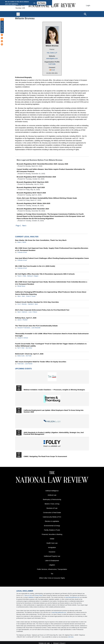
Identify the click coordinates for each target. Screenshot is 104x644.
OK (34, 3)
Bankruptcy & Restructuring (52, 499)
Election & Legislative (52, 521)
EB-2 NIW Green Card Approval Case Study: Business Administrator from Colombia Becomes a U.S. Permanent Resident (51, 283)
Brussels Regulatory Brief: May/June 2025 (33, 182)
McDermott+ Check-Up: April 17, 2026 (29, 354)
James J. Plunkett (22, 320)
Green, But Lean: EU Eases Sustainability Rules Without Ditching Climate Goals (47, 198)
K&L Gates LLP (52, 53)
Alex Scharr (29, 348)
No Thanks (42, 3)
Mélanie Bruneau (52, 46)
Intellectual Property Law (52, 556)
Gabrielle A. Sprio (33, 304)
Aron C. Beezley (22, 304)
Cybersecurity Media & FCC (52, 517)
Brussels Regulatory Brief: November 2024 (33, 209)
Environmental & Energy (52, 526)
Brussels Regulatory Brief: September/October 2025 (36, 177)
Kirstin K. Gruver (31, 296)
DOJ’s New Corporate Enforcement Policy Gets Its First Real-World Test (42, 310)
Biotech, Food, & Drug (52, 504)
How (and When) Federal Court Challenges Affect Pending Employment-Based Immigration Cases (52, 258)
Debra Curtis (21, 356)
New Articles (2, 27)
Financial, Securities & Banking (52, 534)
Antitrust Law (52, 495)
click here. (71, 637)
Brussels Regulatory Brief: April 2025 (31, 187)
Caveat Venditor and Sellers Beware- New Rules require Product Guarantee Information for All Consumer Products (51, 170)
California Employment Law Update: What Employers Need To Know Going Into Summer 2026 (54, 411)
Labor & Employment (52, 561)
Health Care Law (52, 543)
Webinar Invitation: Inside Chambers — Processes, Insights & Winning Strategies (54, 390)
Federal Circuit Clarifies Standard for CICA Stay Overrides (37, 302)
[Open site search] (85, 14)
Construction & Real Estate (52, 513)
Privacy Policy (39, 595)
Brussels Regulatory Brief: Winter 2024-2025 (34, 203)
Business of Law (52, 508)
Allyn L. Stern (21, 296)
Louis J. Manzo (33, 312)
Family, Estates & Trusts (52, 530)
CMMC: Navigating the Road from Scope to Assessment (45, 456)
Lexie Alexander (36, 328)
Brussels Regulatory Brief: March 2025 (31, 193)
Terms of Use (28, 595)
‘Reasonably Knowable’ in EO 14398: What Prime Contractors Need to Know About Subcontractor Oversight (52, 335)
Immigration (52, 547)
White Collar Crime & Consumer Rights (52, 578)
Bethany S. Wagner (33, 276)
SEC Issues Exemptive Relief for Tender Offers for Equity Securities (41, 362)
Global (52, 539)
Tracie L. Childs (22, 276)
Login (88, 5)
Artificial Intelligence (52, 491)
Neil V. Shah (21, 348)
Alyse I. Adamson (22, 312)
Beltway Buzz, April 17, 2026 (26, 318)
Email (53, 70)
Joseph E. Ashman (23, 338)
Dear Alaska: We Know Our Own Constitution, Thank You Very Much (41, 240)
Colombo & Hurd (22, 252)
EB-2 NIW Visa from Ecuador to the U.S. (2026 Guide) (35, 266)
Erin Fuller (29, 356)
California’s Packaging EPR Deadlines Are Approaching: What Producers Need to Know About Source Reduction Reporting (51, 293)
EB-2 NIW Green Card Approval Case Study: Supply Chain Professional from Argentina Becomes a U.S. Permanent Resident (52, 249)
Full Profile (52, 64)
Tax (52, 574)
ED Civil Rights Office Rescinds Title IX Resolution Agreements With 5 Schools (45, 274)
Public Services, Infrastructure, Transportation (52, 569)
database (31, 597)
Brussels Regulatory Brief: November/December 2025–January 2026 (42, 164)
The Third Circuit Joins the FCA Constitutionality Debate (36, 326)
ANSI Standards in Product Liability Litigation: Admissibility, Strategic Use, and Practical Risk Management (54, 433)
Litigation (52, 565)
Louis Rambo (29, 364)
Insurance (52, 552)
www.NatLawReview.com (73, 597)
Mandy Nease (21, 286)
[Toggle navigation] (18, 14)
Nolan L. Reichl (22, 242)
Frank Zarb (21, 364)
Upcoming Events (23, 369)
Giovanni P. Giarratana (24, 328)
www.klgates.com (52, 58)
